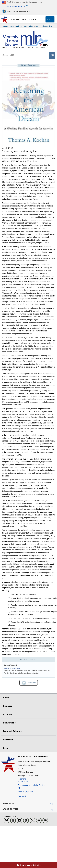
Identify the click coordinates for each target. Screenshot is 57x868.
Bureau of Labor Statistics (12, 26)
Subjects (7, 706)
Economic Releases (12, 731)
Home (6, 698)
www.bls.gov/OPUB (25, 791)
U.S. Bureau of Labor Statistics (22, 19)
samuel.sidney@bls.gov (12, 668)
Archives (6, 48)
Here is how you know (16, 6)
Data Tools (8, 714)
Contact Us (22, 796)
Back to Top (27, 683)
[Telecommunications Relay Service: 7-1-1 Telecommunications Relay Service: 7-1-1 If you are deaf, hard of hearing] (34, 787)
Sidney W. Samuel (10, 665)
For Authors (19, 48)
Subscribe (41, 48)
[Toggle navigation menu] (50, 19)
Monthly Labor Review (44, 26)
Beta (5, 748)
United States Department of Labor (16, 11)
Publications (29, 26)
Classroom (8, 740)
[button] (51, 804)
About (30, 48)
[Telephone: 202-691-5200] (34, 780)
